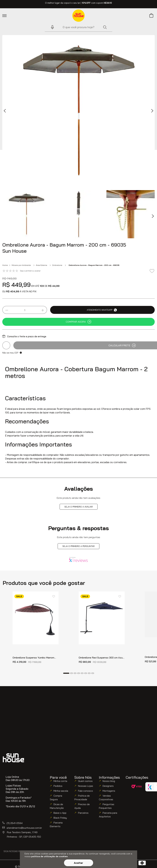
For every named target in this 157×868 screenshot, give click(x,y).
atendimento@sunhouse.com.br (24, 828)
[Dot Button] (66, 673)
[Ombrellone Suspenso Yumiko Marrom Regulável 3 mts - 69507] (36, 629)
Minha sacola (61, 791)
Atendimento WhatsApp (102, 310)
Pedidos (58, 786)
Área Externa (41, 265)
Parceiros (83, 813)
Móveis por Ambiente (21, 265)
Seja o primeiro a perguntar (78, 546)
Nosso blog (109, 781)
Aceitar (78, 863)
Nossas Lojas (86, 786)
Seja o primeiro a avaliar (79, 507)
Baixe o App (60, 813)
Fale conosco (85, 791)
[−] (7, 310)
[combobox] (78, 27)
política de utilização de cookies (49, 856)
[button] (51, 27)
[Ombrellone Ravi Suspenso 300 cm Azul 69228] (102, 629)
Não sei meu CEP (10, 353)
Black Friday (60, 818)
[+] (43, 310)
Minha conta (60, 781)
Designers (108, 786)
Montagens (109, 791)
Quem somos (85, 781)
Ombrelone (57, 265)
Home (5, 265)
